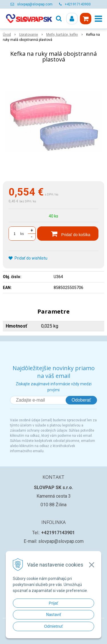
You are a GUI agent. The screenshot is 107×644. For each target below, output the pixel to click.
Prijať (53, 603)
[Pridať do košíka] (68, 234)
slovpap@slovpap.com (35, 4)
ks (22, 234)
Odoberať (81, 400)
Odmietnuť (54, 626)
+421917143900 (78, 4)
